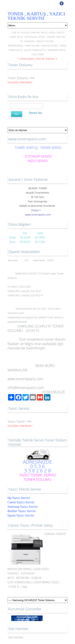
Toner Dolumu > (19, 78)
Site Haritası (16, 637)
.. (38, 215)
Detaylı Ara (35, 113)
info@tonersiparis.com (26, 388)
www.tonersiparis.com (25, 379)
